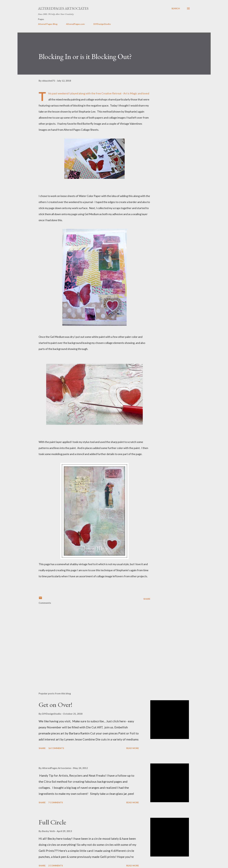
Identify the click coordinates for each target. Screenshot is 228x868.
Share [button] (147, 599)
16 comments (56, 748)
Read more (133, 748)
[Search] (176, 8)
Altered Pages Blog (48, 24)
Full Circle (52, 822)
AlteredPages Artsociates (63, 8)
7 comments (56, 802)
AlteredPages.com (75, 24)
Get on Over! (55, 705)
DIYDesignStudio (102, 24)
